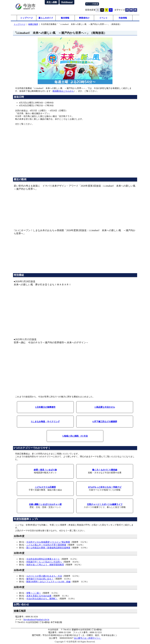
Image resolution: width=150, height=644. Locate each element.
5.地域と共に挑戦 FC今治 (75, 436)
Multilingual (67, 2)
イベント (103, 18)
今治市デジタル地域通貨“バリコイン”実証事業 (48, 542)
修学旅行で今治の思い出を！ (40, 579)
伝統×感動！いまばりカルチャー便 (45, 504)
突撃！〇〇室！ (34, 593)
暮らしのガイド (46, 18)
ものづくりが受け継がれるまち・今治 (44, 576)
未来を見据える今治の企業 (39, 596)
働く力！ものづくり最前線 (105, 470)
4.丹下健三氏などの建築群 (105, 422)
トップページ (26, 18)
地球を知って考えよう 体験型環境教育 (45, 565)
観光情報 (65, 18)
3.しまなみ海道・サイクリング (45, 422)
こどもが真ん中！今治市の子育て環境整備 (46, 545)
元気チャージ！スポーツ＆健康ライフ (105, 504)
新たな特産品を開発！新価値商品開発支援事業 (48, 548)
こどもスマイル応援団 (45, 487)
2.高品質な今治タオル (105, 407)
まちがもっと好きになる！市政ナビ (105, 487)
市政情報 (123, 18)
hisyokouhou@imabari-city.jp (36, 620)
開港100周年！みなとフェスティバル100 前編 (48, 582)
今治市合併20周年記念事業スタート (43, 559)
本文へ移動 (52, 2)
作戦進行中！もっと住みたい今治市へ (44, 562)
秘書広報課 (33, 24)
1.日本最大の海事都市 (45, 407)
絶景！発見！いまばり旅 (45, 470)
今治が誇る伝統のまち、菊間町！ (42, 599)
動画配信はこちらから (63, 91)
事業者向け (84, 18)
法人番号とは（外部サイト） (87, 638)
